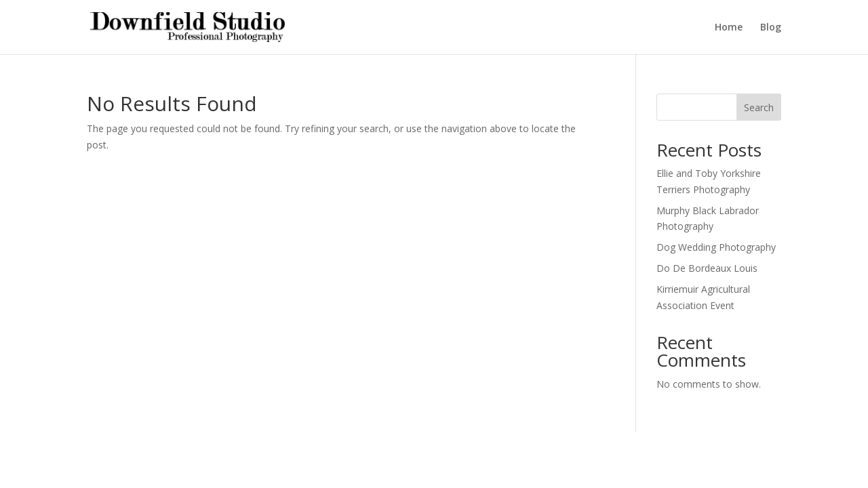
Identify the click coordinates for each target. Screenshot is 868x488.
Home (729, 28)
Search (759, 107)
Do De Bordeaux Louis (707, 268)
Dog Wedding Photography (716, 247)
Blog (771, 28)
